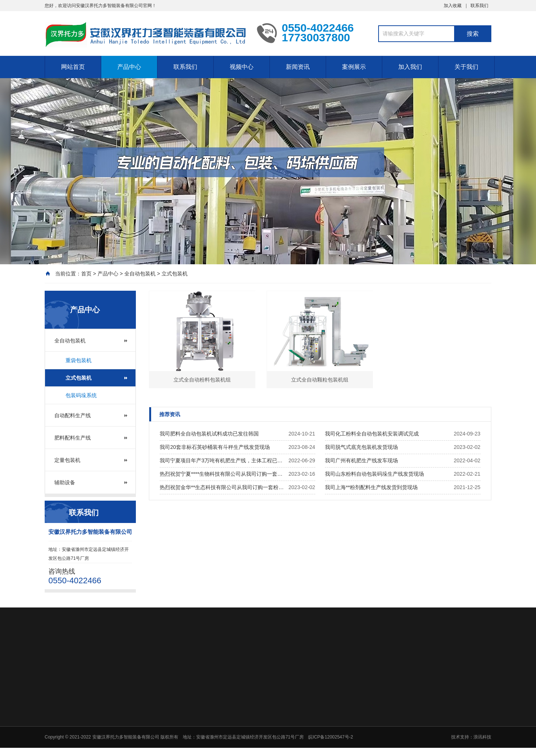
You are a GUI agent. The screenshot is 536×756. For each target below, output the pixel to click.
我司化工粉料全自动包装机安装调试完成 (372, 434)
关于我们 (466, 67)
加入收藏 (453, 6)
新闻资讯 (298, 67)
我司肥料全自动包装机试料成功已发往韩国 (209, 434)
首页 (86, 274)
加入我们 (410, 67)
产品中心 (129, 67)
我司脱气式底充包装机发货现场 (361, 447)
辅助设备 (65, 482)
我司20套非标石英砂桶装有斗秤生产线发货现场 (215, 447)
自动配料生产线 (73, 415)
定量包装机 (67, 460)
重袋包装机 (79, 360)
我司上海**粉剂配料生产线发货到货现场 (371, 487)
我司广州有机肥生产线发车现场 (361, 460)
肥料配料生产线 (73, 438)
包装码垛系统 (81, 395)
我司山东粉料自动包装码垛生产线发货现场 (374, 474)
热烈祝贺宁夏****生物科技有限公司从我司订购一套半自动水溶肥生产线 (222, 474)
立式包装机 (175, 274)
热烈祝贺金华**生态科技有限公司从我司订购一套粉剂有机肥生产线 (222, 487)
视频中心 (242, 67)
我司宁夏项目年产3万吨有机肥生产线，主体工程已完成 (222, 460)
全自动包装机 (140, 274)
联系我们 (479, 6)
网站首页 (73, 67)
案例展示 (354, 67)
